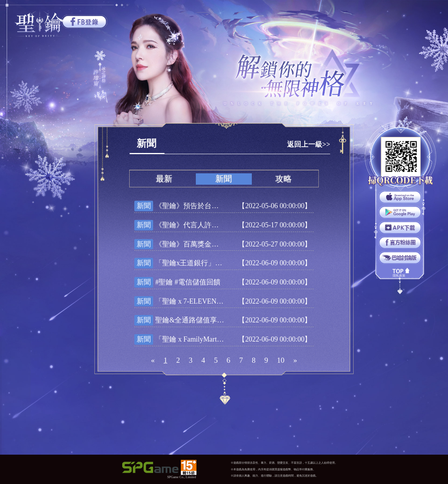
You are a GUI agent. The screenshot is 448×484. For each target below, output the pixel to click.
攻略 (284, 179)
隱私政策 (399, 276)
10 (281, 360)
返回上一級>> (309, 144)
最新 (164, 179)
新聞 (224, 179)
